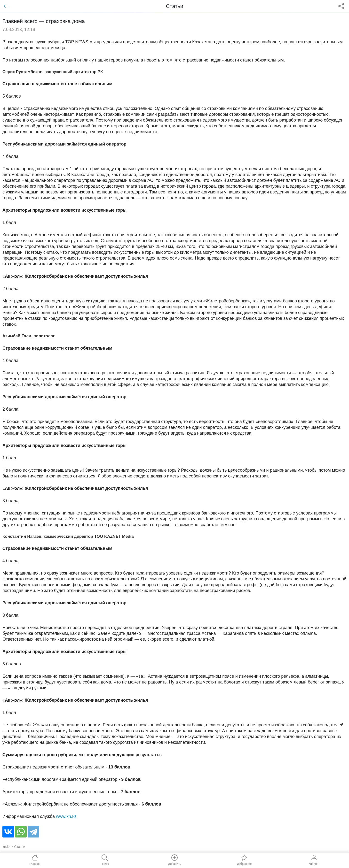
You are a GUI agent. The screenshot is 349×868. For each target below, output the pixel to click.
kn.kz (6, 847)
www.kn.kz (66, 816)
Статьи (20, 847)
